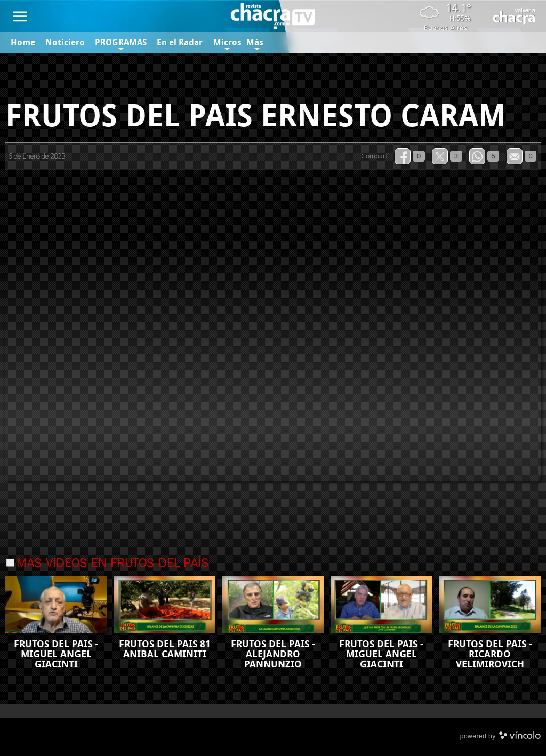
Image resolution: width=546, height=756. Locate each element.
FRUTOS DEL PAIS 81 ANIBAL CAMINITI (165, 649)
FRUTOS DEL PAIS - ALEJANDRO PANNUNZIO (273, 654)
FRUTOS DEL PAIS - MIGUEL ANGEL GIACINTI (56, 654)
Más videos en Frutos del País (113, 564)
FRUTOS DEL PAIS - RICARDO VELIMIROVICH (490, 654)
